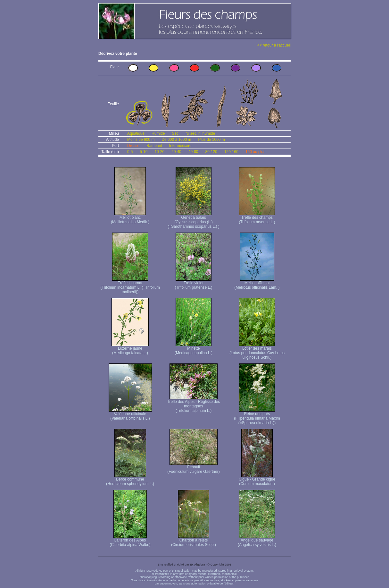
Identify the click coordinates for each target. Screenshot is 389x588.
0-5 (130, 152)
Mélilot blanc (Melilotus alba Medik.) (130, 218)
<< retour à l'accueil (274, 45)
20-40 (176, 152)
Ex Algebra (198, 565)
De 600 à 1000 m (176, 140)
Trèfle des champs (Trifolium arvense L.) (257, 218)
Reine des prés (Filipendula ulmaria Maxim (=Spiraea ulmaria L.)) (257, 417)
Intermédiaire (180, 146)
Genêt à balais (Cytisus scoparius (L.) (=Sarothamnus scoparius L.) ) (194, 220)
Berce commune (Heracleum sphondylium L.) (130, 480)
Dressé (133, 146)
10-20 (159, 152)
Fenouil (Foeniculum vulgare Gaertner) (193, 468)
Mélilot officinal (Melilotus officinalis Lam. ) (257, 283)
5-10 (144, 152)
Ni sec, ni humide (200, 133)
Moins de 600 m (141, 140)
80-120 (211, 152)
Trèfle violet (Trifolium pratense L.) (194, 283)
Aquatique (136, 133)
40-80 (193, 152)
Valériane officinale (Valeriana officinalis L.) (130, 414)
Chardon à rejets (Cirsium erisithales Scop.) (194, 541)
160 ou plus (255, 152)
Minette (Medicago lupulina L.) (194, 349)
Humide (158, 133)
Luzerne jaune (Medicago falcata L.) (130, 349)
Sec (175, 133)
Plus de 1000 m (211, 140)
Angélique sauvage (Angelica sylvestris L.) (257, 541)
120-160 (231, 152)
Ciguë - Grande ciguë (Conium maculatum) (257, 480)
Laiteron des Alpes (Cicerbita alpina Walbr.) (130, 541)
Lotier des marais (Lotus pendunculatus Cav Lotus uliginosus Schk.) (257, 351)
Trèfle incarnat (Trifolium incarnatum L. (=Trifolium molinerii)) (130, 286)
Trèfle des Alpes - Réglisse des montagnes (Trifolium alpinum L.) (194, 404)
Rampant (154, 146)
